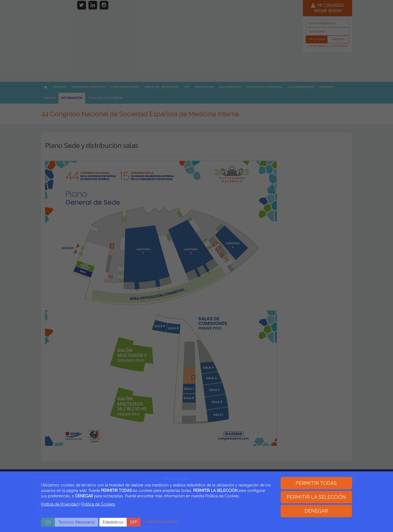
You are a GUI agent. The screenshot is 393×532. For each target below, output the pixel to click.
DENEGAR (316, 511)
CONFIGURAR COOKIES (162, 522)
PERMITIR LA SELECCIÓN (316, 497)
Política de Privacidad (60, 504)
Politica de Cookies (98, 504)
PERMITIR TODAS (316, 483)
